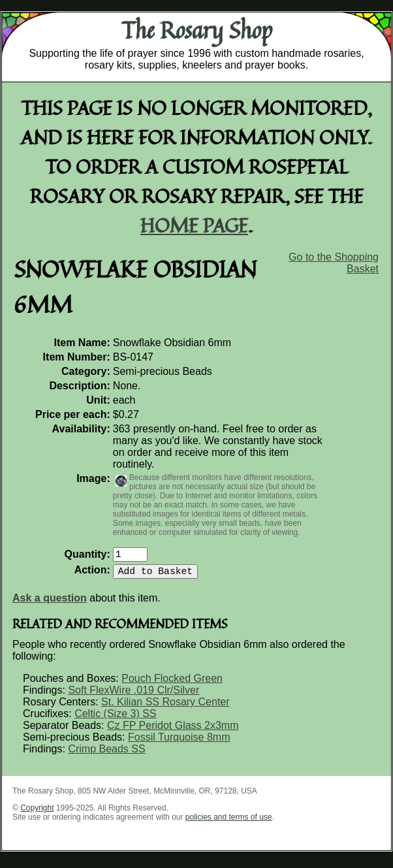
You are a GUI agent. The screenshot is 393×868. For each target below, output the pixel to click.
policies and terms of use (229, 822)
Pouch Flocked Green (172, 683)
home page (194, 225)
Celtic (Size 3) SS (115, 719)
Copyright (37, 813)
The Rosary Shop (197, 30)
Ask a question (50, 603)
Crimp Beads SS (106, 754)
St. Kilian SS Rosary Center (165, 707)
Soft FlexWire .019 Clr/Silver (134, 695)
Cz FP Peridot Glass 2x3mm (173, 731)
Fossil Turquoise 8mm (179, 742)
